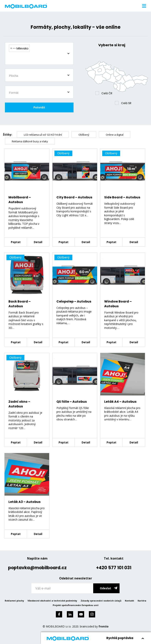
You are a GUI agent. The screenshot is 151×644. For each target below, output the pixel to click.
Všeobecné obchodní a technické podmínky (52, 601)
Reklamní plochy (14, 601)
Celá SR (126, 103)
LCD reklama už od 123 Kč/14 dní (43, 135)
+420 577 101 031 (114, 568)
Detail (38, 242)
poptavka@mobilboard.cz (37, 568)
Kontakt (129, 601)
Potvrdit (39, 107)
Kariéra (142, 601)
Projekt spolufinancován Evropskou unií (76, 605)
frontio (104, 626)
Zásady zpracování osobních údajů (101, 601)
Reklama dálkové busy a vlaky (30, 141)
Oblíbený (84, 135)
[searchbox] (41, 59)
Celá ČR (107, 93)
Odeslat (105, 588)
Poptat (16, 242)
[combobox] (39, 54)
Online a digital (115, 135)
